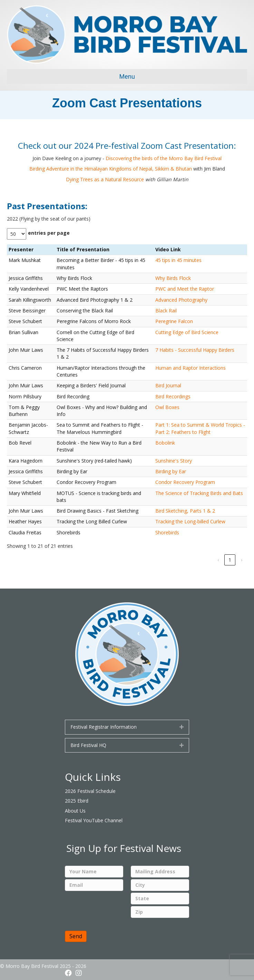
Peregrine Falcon (174, 321)
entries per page (49, 233)
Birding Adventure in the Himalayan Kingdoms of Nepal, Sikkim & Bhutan (111, 169)
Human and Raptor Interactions (190, 368)
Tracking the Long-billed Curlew (190, 521)
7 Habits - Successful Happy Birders (195, 350)
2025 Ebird (77, 801)
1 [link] (230, 560)
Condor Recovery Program (185, 482)
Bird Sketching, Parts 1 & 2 (185, 511)
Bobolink (165, 443)
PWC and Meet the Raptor (185, 289)
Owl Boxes (167, 407)
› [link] (242, 560)
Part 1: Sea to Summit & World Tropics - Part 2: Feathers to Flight (200, 428)
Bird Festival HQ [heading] (88, 745)
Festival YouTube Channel (94, 820)
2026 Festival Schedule (90, 791)
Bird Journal (168, 385)
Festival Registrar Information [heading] (104, 727)
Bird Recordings (173, 396)
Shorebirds (167, 532)
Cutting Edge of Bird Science (187, 332)
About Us (75, 811)
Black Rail (166, 311)
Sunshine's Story (174, 461)
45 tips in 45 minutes (178, 260)
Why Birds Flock (173, 278)
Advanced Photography (181, 300)
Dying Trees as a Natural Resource (105, 179)
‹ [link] (218, 560)
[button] (182, 727)
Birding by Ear (171, 471)
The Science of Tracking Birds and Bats (199, 493)
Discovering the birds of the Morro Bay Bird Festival (164, 158)
